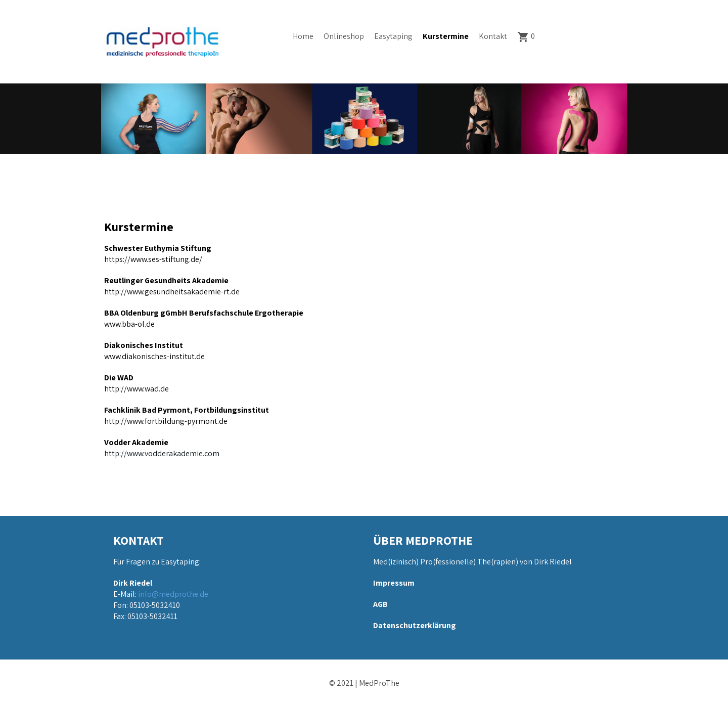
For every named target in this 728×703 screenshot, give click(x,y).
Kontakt (493, 36)
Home (303, 36)
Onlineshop (344, 36)
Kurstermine (446, 36)
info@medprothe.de (173, 594)
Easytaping (393, 36)
